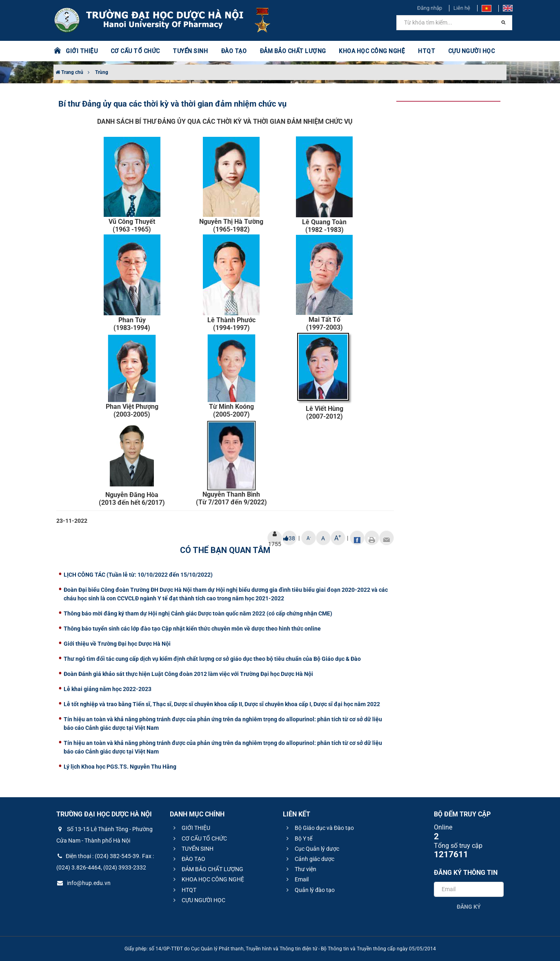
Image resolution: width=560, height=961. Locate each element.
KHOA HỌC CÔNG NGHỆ (372, 51)
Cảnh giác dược (309, 859)
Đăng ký (469, 907)
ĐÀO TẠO (234, 51)
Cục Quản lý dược (312, 849)
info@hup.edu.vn (83, 883)
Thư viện (300, 869)
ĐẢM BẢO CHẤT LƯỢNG (293, 51)
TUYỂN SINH (190, 51)
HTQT (427, 51)
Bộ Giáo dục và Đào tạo (319, 828)
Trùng (102, 72)
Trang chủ (69, 72)
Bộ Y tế (298, 838)
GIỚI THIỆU (82, 51)
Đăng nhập (430, 8)
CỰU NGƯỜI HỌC (472, 51)
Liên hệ (462, 8)
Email (296, 879)
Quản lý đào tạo (309, 890)
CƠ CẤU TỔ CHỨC (135, 51)
